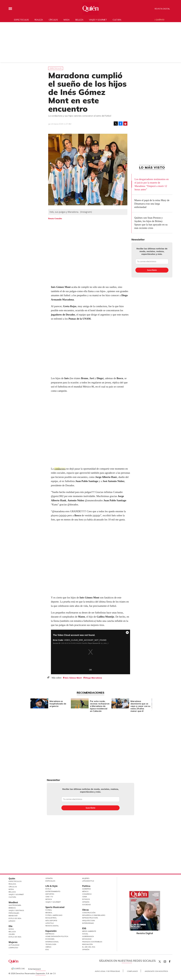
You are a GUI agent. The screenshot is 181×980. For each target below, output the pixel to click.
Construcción (89, 913)
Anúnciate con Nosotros (156, 971)
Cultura (117, 20)
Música (49, 899)
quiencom (167, 961)
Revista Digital (162, 9)
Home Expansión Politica (57, 936)
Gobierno (87, 889)
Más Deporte (51, 921)
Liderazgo (13, 948)
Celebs (12, 934)
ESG (47, 949)
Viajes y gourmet (98, 20)
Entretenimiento (53, 891)
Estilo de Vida (15, 918)
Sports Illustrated (55, 907)
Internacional (52, 942)
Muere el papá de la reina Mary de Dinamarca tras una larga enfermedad (152, 204)
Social (85, 934)
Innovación (87, 944)
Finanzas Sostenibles (92, 942)
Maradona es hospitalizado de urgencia (58, 704)
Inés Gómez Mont (73, 678)
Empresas (50, 934)
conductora (60, 469)
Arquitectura (89, 921)
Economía (50, 939)
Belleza (79, 20)
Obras (48, 947)
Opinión (49, 878)
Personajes (14, 913)
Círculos (53, 20)
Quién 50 (160, 20)
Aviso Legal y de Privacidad (107, 971)
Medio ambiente (89, 931)
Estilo (48, 889)
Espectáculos (21, 20)
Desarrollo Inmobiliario (94, 915)
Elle (11, 926)
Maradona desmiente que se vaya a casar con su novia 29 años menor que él (140, 706)
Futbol (49, 910)
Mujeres (13, 942)
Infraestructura (90, 918)
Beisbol (49, 913)
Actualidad (14, 945)
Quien (160, 962)
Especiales (50, 881)
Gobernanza (88, 936)
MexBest (13, 902)
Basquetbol (51, 918)
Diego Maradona (94, 678)
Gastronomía (15, 905)
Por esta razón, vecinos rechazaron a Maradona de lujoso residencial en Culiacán (100, 706)
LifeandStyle (88, 881)
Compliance (132, 971)
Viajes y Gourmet (16, 894)
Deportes (50, 894)
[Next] (152, 703)
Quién (12, 878)
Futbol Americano (54, 915)
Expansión (51, 931)
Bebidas (12, 908)
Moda (67, 20)
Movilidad (87, 939)
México (85, 891)
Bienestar (13, 916)
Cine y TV (49, 897)
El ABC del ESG (89, 947)
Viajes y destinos (16, 910)
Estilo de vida (15, 937)
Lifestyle (50, 923)
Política (86, 886)
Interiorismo (88, 923)
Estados (86, 899)
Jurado (12, 921)
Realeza (39, 20)
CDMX (85, 897)
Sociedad (86, 905)
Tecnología (51, 944)
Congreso (87, 894)
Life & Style (52, 886)
